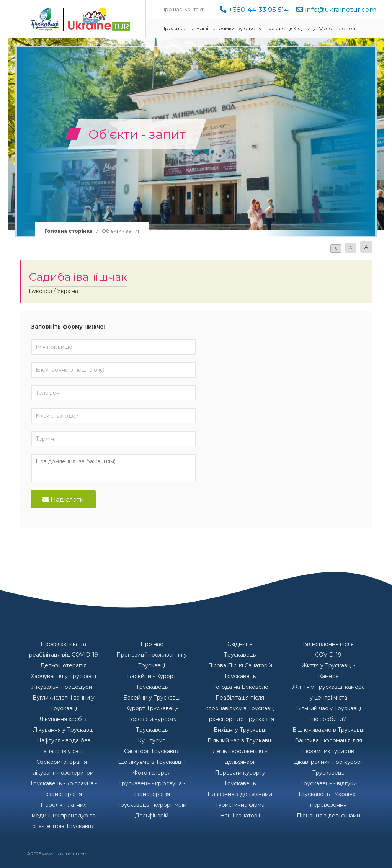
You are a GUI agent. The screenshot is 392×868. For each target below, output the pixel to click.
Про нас (172, 9)
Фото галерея (337, 29)
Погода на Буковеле (240, 687)
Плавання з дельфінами (240, 794)
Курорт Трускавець (152, 708)
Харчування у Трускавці (64, 676)
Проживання (178, 29)
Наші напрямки (216, 29)
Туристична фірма (240, 805)
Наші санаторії (240, 816)
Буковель (249, 29)
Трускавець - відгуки (328, 783)
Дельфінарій (152, 816)
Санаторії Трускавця (152, 751)
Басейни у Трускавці (152, 698)
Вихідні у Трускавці (240, 730)
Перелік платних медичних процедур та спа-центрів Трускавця (64, 816)
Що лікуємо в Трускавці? (152, 762)
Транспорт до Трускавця (240, 719)
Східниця (305, 29)
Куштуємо (152, 740)
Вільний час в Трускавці (240, 740)
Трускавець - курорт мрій (152, 805)
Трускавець (277, 29)
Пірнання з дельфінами (328, 816)
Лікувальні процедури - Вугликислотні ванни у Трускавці (64, 698)
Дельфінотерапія (63, 665)
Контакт (194, 9)
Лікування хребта (63, 719)
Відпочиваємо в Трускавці (328, 730)
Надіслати (63, 499)
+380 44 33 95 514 (259, 9)
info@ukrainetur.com (341, 9)
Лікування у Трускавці (63, 730)
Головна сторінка (69, 231)
